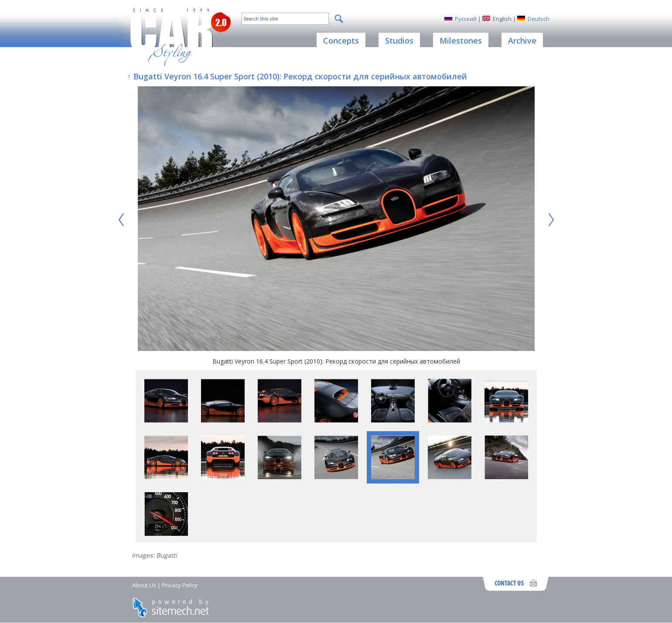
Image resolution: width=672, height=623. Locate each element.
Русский (466, 19)
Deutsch (539, 19)
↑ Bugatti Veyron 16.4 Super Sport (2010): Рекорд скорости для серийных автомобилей (297, 76)
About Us (144, 585)
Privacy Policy (180, 585)
